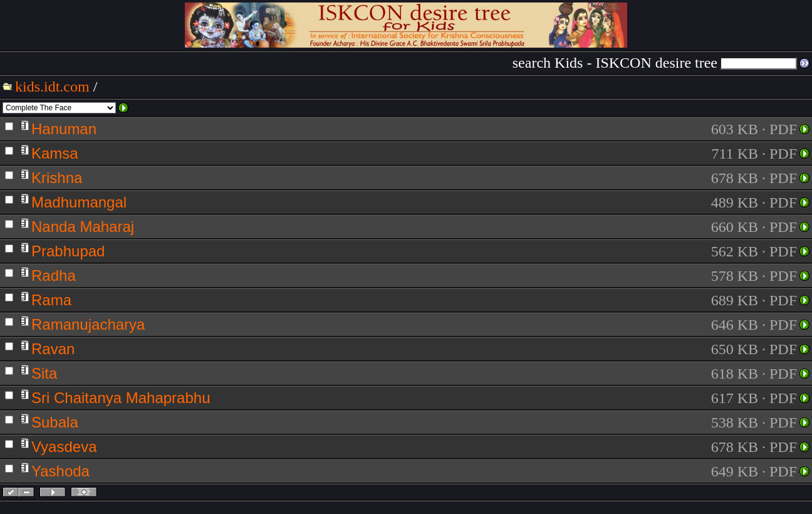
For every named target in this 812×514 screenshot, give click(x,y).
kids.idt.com (52, 87)
